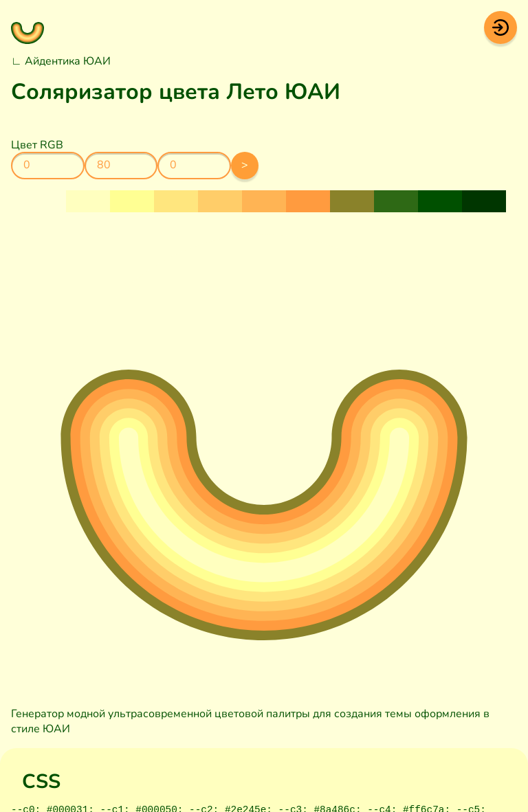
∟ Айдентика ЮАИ (61, 61)
